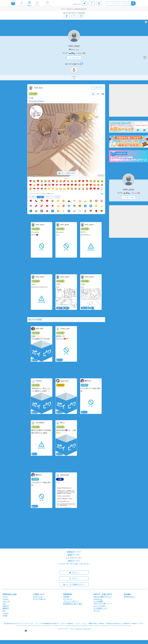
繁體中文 (6, 608)
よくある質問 (98, 601)
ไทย (4, 611)
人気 (40, 197)
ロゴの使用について (100, 608)
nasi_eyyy (74, 46)
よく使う (32, 197)
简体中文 (6, 606)
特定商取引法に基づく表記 (73, 604)
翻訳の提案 (12, 594)
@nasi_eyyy (75, 49)
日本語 (5, 615)
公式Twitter (98, 599)
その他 (57, 197)
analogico (79, 629)
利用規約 (66, 597)
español (5, 599)
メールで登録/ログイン (74, 584)
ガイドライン (68, 599)
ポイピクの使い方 (39, 599)
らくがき (33, 94)
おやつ (48, 197)
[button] (26, 631)
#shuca (41, 101)
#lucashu (33, 101)
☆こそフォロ (74, 58)
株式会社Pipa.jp (129, 597)
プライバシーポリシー (71, 601)
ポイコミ (97, 611)
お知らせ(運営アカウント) (103, 597)
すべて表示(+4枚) (66, 173)
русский (6, 613)
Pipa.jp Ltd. (87, 629)
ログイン (74, 572)
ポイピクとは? (38, 597)
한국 (4, 604)
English (5, 597)
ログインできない (100, 606)
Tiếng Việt (6, 601)
